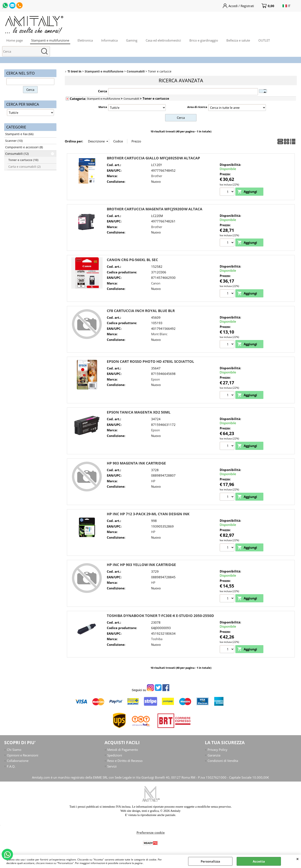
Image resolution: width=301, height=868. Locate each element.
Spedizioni (115, 755)
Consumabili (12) (17, 154)
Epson (156, 379)
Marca (103, 107)
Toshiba (157, 639)
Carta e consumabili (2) (24, 167)
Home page (15, 40)
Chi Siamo (14, 750)
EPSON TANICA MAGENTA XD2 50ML (139, 412)
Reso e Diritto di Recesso (125, 761)
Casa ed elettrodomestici (163, 40)
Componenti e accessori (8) (24, 147)
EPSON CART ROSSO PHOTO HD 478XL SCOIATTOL (150, 361)
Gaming (132, 40)
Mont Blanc (159, 334)
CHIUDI (298, 859)
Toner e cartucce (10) (23, 160)
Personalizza (210, 861)
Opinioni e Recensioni (23, 755)
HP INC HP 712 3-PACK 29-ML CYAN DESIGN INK (148, 514)
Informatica (109, 40)
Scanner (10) (14, 141)
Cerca (103, 91)
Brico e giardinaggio (204, 40)
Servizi (112, 766)
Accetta (259, 861)
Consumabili (131, 99)
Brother (157, 176)
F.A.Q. (11, 766)
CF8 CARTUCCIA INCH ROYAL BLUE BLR (141, 311)
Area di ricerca (197, 107)
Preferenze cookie (151, 832)
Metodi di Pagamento (123, 750)
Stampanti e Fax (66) (19, 134)
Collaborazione (18, 761)
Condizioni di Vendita (223, 761)
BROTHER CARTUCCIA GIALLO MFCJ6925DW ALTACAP (153, 158)
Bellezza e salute (238, 40)
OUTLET (264, 40)
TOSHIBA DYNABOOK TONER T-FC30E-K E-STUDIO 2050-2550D (160, 616)
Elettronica (85, 40)
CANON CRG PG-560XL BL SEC (132, 260)
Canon (156, 283)
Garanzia (214, 755)
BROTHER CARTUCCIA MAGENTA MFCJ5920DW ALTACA (155, 209)
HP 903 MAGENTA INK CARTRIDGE (136, 463)
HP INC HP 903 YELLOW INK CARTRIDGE (141, 565)
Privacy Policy (217, 750)
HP (153, 481)
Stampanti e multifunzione (50, 40)
